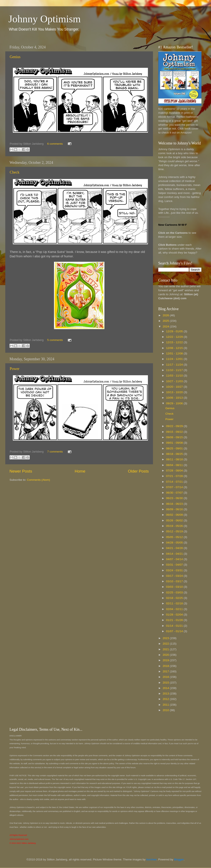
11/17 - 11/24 (175, 365)
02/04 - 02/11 (175, 609)
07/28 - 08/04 (175, 471)
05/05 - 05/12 (175, 537)
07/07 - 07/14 (175, 487)
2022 (166, 644)
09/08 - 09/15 (175, 437)
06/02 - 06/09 (175, 515)
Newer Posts (21, 471)
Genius (15, 57)
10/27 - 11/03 (175, 381)
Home (80, 471)
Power (15, 369)
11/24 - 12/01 (175, 359)
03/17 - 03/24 (175, 576)
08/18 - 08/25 (175, 454)
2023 (166, 638)
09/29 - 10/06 (175, 403)
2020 (166, 655)
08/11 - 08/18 (175, 459)
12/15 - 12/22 (175, 342)
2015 (166, 683)
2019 (166, 660)
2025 (166, 321)
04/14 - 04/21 (175, 554)
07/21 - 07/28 (175, 476)
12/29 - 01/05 (175, 331)
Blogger (179, 859)
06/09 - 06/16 (175, 509)
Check (15, 172)
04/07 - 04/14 (175, 559)
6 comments (55, 144)
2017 (166, 671)
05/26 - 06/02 (175, 520)
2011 (166, 705)
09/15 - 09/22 (175, 432)
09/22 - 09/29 (175, 426)
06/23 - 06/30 (175, 498)
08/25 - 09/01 (175, 448)
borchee (152, 859)
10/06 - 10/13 (175, 398)
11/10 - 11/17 (175, 370)
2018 (166, 666)
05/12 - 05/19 (175, 531)
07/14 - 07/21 (175, 482)
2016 (166, 677)
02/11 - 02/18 (175, 603)
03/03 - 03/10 (175, 587)
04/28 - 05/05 (175, 543)
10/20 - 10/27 (175, 387)
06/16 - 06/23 (175, 504)
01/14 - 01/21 (175, 626)
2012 (166, 699)
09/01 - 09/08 (175, 443)
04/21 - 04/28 (175, 548)
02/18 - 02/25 (175, 598)
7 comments (55, 452)
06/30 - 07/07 (175, 493)
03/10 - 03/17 (175, 581)
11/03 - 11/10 (175, 376)
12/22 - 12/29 (175, 337)
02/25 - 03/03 (175, 592)
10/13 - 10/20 (175, 392)
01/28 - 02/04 (175, 615)
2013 (166, 694)
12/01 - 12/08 (175, 353)
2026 (166, 315)
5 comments (55, 340)
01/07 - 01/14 (175, 631)
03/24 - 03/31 (175, 570)
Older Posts (138, 471)
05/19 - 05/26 (175, 526)
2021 (166, 649)
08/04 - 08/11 (175, 465)
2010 (166, 710)
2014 (166, 688)
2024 (166, 327)
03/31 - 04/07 (175, 565)
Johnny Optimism (45, 19)
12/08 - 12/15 (175, 348)
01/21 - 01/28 (175, 620)
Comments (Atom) (39, 480)
